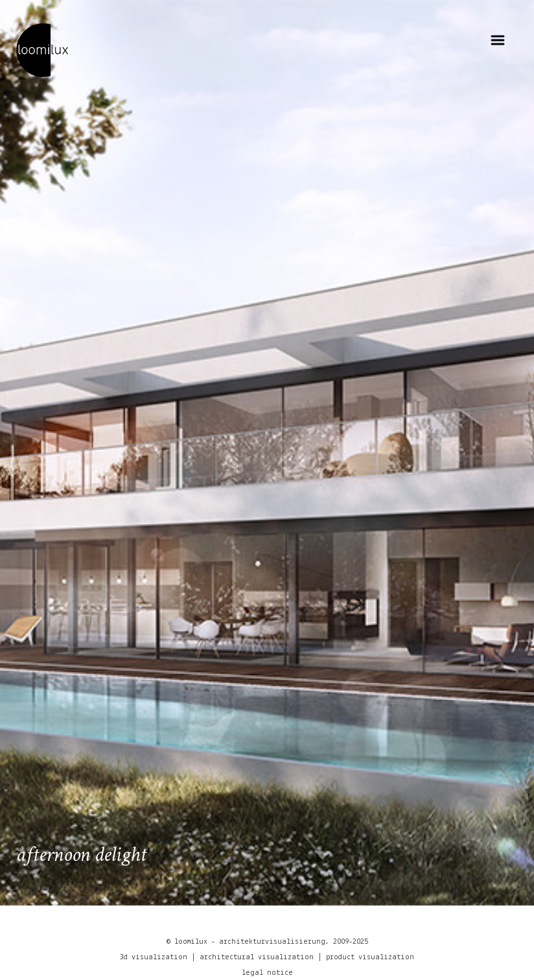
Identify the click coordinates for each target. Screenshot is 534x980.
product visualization (370, 957)
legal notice (267, 973)
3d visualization (154, 957)
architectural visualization (257, 957)
